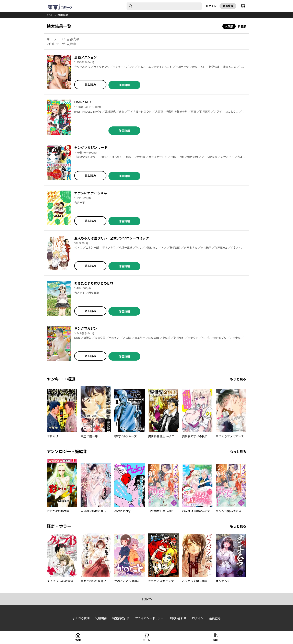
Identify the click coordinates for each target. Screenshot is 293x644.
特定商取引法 (121, 618)
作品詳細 (124, 85)
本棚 (215, 640)
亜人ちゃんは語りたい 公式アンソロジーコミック (112, 238)
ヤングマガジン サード (91, 148)
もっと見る (238, 379)
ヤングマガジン (86, 328)
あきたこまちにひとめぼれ (94, 283)
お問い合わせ (178, 618)
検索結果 (63, 15)
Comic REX (83, 102)
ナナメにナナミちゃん (91, 193)
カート (146, 640)
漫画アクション (86, 57)
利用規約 (101, 618)
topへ (147, 599)
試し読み (90, 85)
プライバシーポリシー (149, 618)
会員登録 (228, 6)
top (50, 15)
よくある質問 (81, 618)
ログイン (211, 6)
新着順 (242, 26)
